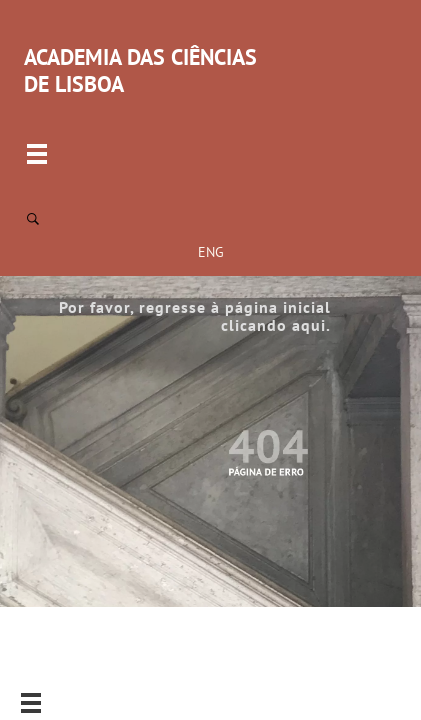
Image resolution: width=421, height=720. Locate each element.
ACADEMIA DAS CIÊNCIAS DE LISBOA (140, 70)
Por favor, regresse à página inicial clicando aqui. (195, 316)
